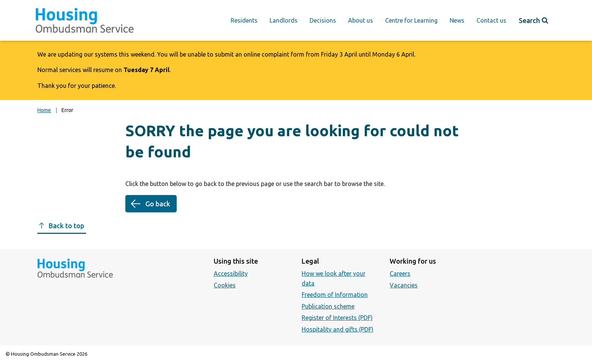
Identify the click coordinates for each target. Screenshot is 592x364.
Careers (400, 273)
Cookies (225, 285)
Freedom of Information (335, 295)
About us (361, 20)
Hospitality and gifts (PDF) (338, 329)
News (457, 20)
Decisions (323, 20)
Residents (244, 20)
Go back (158, 204)
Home (44, 110)
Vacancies (404, 285)
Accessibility (231, 273)
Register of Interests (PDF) (337, 318)
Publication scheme (328, 306)
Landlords (284, 20)
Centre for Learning (411, 20)
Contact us (491, 20)
